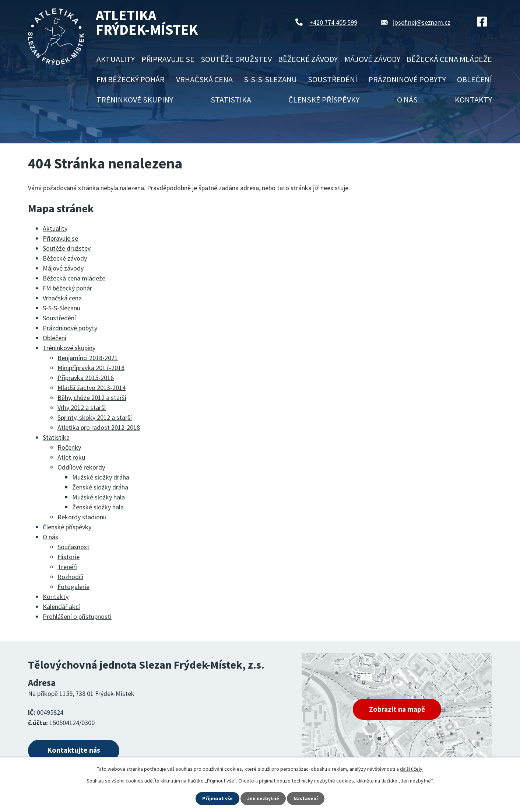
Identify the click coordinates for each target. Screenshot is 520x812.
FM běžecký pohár (131, 79)
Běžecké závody (308, 59)
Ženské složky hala (98, 507)
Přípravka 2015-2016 (86, 378)
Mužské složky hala (99, 497)
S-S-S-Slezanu (270, 79)
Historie (68, 557)
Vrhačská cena (204, 79)
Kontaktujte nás (75, 751)
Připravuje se (168, 59)
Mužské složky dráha (101, 477)
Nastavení (306, 798)
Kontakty (473, 100)
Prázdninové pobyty (407, 79)
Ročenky (69, 447)
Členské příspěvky (324, 100)
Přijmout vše (217, 798)
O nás (407, 100)
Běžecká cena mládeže (449, 59)
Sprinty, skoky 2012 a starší (95, 417)
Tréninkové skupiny (135, 100)
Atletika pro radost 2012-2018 (99, 427)
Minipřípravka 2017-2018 (91, 368)
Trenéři (67, 567)
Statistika (231, 100)
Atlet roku (71, 457)
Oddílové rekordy (81, 467)
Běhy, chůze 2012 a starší (92, 398)
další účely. (412, 769)
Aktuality (116, 59)
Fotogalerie (73, 587)
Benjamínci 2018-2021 (88, 358)
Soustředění (333, 79)
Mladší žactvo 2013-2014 (92, 388)
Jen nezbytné (263, 798)
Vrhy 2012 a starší (82, 407)
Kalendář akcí (61, 607)
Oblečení (475, 79)
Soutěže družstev (236, 59)
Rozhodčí (70, 577)
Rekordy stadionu (82, 517)
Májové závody (372, 59)
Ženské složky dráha (100, 487)
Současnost (73, 547)
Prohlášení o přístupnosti (77, 616)
